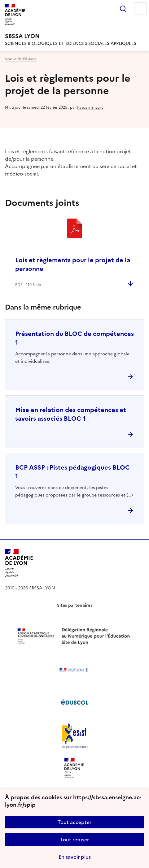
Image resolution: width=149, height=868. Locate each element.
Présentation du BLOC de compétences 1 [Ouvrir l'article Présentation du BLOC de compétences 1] (74, 338)
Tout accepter (74, 822)
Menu (140, 9)
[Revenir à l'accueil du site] (19, 563)
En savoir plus (75, 857)
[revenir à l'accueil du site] (74, 36)
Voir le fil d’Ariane (21, 59)
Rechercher (123, 9)
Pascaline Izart (90, 107)
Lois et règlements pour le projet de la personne (73, 264)
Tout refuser (74, 840)
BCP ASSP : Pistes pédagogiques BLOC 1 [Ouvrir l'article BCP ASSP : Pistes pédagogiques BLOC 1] (72, 472)
